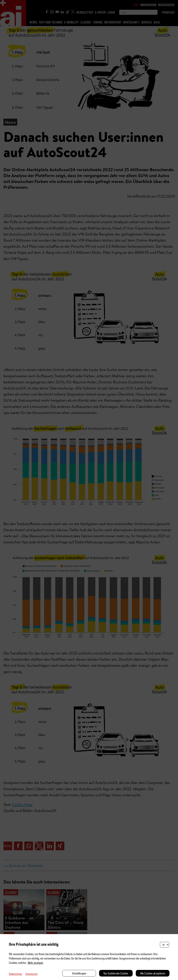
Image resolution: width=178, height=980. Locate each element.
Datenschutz (15, 974)
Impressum (31, 974)
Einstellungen (79, 973)
